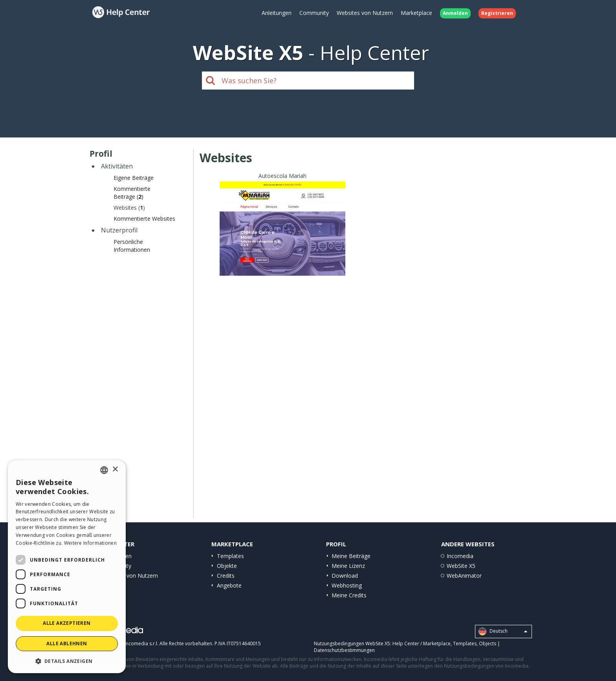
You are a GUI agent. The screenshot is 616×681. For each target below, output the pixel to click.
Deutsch (503, 632)
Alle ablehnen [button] (67, 643)
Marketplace (416, 13)
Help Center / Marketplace (422, 643)
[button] (67, 661)
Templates (230, 556)
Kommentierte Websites (144, 219)
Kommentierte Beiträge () (132, 193)
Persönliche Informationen (132, 246)
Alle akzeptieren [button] (67, 623)
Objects (488, 643)
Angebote (229, 585)
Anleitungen (277, 13)
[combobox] (104, 470)
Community (314, 13)
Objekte (227, 566)
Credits (226, 576)
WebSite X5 (461, 566)
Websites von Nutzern (365, 13)
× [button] (115, 470)
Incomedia (460, 556)
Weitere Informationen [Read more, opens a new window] (90, 543)
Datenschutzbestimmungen (344, 650)
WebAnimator (464, 576)
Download (345, 576)
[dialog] (67, 567)
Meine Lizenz (348, 566)
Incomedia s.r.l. (141, 643)
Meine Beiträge (351, 556)
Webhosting (347, 585)
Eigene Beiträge (134, 178)
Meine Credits (349, 595)
